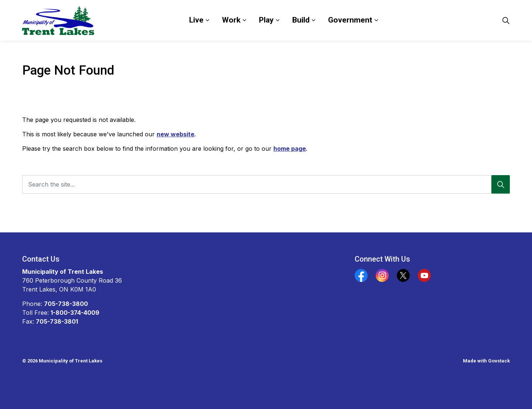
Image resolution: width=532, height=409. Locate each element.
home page (290, 149)
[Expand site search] (506, 20)
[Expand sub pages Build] (313, 20)
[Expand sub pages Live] (207, 20)
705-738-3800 (66, 304)
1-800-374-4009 (75, 313)
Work (231, 20)
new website (175, 134)
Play (266, 20)
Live (196, 20)
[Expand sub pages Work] (244, 20)
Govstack (499, 361)
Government (350, 20)
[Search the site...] (266, 184)
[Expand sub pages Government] (376, 20)
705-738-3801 (57, 321)
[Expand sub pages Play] (277, 20)
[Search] (501, 184)
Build (301, 20)
